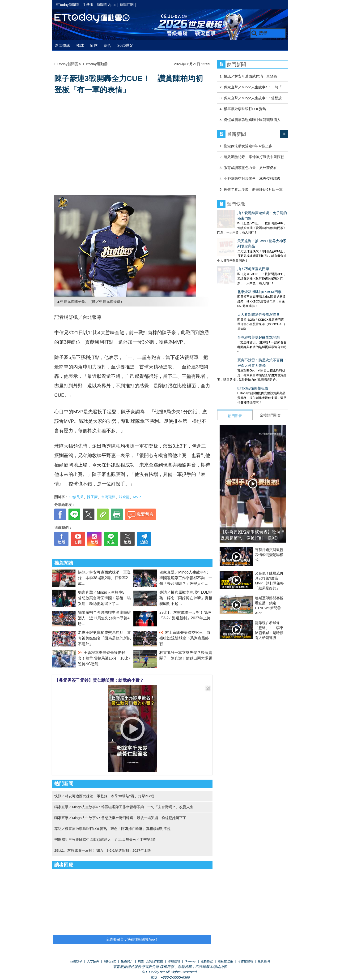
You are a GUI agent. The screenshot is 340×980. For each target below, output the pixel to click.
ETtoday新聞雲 (67, 5)
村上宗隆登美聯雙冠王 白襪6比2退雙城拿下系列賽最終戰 (185, 638)
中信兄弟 (76, 497)
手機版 (88, 5)
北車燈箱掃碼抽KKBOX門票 (239, 267)
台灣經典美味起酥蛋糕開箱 (238, 303)
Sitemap (191, 961)
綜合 (107, 45)
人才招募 (93, 961)
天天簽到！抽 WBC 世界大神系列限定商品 (251, 231)
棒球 (80, 45)
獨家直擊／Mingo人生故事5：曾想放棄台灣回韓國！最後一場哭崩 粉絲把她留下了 (104, 598)
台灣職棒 (108, 497)
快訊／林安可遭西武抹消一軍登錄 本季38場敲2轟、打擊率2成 (104, 578)
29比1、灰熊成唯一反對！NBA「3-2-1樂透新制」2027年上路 (103, 850)
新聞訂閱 (127, 5)
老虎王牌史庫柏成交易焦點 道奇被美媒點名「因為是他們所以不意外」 (104, 638)
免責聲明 (264, 961)
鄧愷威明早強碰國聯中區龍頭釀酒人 (252, 120)
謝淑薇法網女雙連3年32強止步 (248, 146)
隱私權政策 (225, 961)
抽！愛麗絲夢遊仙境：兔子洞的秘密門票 (249, 213)
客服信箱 (174, 961)
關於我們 (110, 961)
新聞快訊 (63, 45)
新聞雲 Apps (106, 5)
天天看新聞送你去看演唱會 (238, 285)
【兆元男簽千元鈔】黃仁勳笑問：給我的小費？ (99, 680)
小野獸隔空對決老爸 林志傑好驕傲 (252, 179)
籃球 (94, 45)
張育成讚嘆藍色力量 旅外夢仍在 (250, 168)
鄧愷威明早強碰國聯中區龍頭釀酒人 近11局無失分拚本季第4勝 (104, 618)
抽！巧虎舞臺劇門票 (233, 249)
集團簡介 (127, 961)
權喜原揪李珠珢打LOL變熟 (245, 109)
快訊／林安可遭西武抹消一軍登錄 (250, 76)
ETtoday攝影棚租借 (233, 349)
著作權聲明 (245, 961)
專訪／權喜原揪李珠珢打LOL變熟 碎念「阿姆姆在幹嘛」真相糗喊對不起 (186, 598)
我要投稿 (76, 961)
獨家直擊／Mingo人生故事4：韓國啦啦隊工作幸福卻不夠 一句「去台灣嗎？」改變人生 (186, 578)
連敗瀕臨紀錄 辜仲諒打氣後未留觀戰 (254, 157)
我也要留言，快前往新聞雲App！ (132, 939)
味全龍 (124, 497)
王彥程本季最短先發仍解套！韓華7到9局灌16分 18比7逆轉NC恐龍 (104, 658)
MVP (137, 497)
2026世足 (125, 45)
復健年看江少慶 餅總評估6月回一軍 (253, 189)
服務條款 (207, 961)
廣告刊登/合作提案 (151, 961)
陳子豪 (92, 497)
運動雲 (96, 18)
